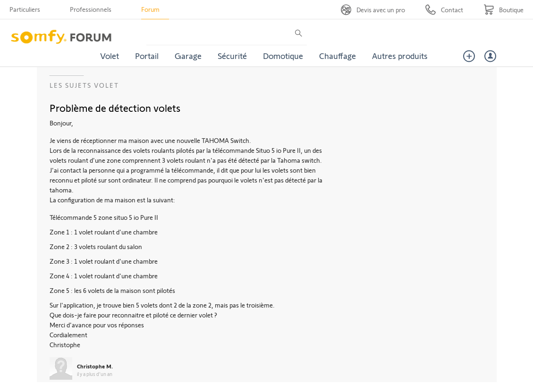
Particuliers (25, 9)
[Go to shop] (503, 10)
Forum (150, 9)
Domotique (283, 56)
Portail (147, 56)
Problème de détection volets (115, 108)
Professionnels (91, 9)
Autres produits (400, 56)
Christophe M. (95, 366)
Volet (110, 56)
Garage (188, 56)
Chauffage (338, 56)
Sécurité (232, 56)
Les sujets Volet (84, 85)
